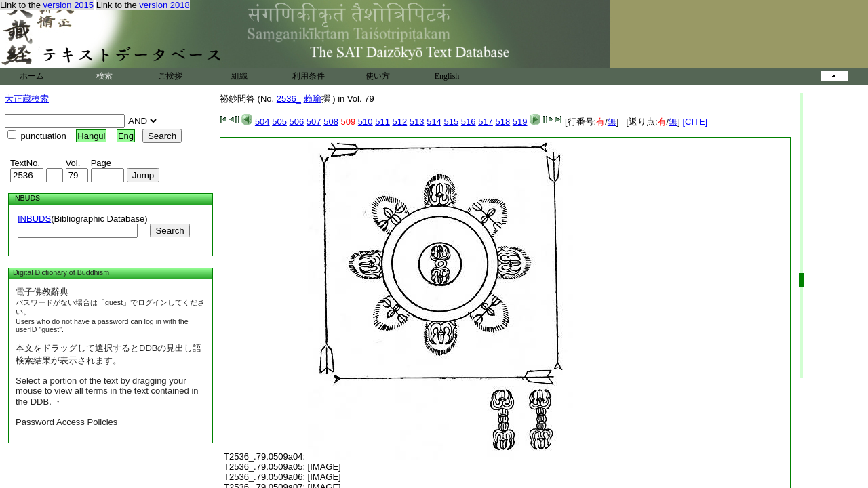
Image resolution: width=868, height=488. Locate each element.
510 (366, 122)
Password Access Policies (66, 422)
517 (486, 122)
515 (451, 122)
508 (331, 122)
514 (434, 122)
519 (520, 122)
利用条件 (309, 76)
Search (170, 231)
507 (314, 122)
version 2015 (68, 5)
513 (417, 122)
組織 (239, 76)
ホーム (32, 76)
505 (279, 122)
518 (502, 122)
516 (469, 122)
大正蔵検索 (27, 99)
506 (297, 122)
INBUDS (34, 219)
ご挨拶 (170, 76)
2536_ (289, 99)
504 (262, 122)
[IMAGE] (324, 467)
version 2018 (164, 5)
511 (382, 122)
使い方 (378, 76)
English (447, 76)
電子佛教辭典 (42, 292)
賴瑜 (313, 99)
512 (400, 122)
